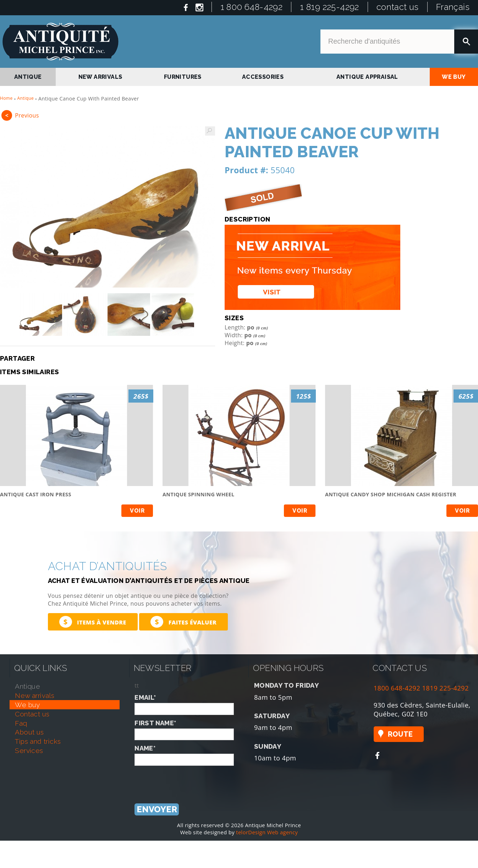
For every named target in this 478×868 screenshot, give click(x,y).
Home (6, 98)
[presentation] (188, 780)
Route (400, 734)
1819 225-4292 (445, 688)
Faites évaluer (183, 622)
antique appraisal (367, 77)
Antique (26, 98)
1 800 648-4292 (252, 7)
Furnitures (183, 77)
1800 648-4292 (397, 688)
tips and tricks (38, 741)
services (29, 750)
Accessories (263, 77)
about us (29, 732)
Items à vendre (93, 622)
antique (28, 77)
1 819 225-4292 (329, 7)
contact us (398, 7)
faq (21, 723)
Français (453, 7)
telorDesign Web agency (267, 832)
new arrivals (100, 77)
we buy (454, 77)
